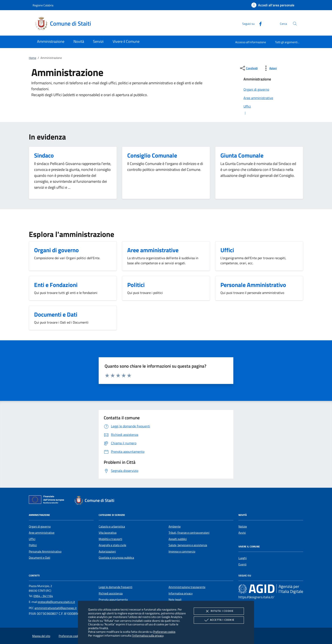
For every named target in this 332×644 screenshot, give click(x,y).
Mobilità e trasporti (110, 539)
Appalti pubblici (178, 539)
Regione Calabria (43, 5)
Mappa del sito (41, 636)
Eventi (242, 564)
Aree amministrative (42, 533)
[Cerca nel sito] (295, 24)
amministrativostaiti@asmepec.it (56, 608)
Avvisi (242, 533)
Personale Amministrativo (45, 551)
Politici (33, 545)
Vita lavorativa (108, 533)
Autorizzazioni (107, 551)
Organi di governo (40, 526)
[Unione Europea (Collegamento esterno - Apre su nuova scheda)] (48, 500)
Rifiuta (219, 611)
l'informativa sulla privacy (148, 635)
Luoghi (243, 558)
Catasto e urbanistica (112, 526)
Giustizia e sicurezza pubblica (116, 558)
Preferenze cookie (164, 632)
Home (33, 58)
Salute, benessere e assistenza (188, 545)
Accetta (219, 620)
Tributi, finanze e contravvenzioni (189, 533)
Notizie (243, 526)
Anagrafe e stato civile (112, 545)
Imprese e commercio (182, 551)
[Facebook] (259, 23)
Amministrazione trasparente (187, 587)
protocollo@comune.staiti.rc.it (56, 602)
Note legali (175, 600)
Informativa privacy (181, 593)
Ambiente (175, 526)
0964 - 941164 (43, 596)
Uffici (32, 539)
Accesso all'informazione (251, 42)
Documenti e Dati (39, 558)
